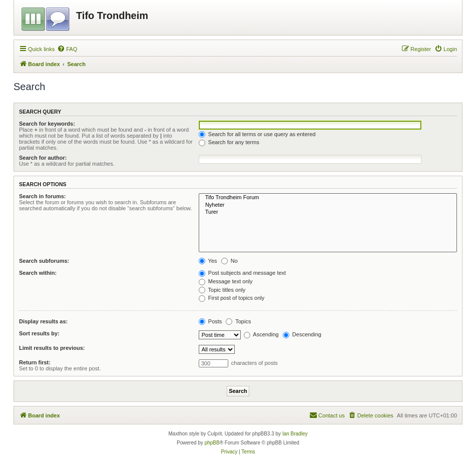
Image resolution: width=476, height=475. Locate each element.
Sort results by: (39, 333)
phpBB (212, 443)
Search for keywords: (47, 124)
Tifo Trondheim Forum (328, 198)
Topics (238, 321)
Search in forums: (43, 196)
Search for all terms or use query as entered (257, 134)
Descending (302, 334)
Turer (328, 212)
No (229, 261)
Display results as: (43, 321)
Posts (210, 321)
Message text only (226, 281)
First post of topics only (232, 298)
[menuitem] (67, 49)
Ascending (261, 334)
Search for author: (43, 158)
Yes (208, 261)
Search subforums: (44, 261)
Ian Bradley (295, 434)
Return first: (35, 362)
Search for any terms (229, 142)
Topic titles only (222, 290)
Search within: (38, 273)
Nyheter (328, 205)
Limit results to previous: (52, 348)
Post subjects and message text (242, 273)
